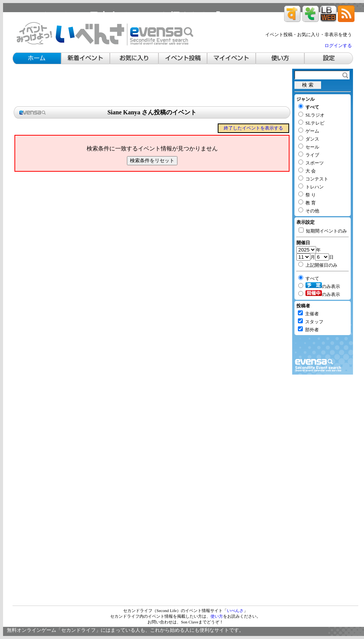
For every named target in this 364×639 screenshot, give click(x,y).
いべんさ (235, 611)
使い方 (217, 616)
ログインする (338, 46)
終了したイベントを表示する (253, 128)
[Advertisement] (152, 86)
